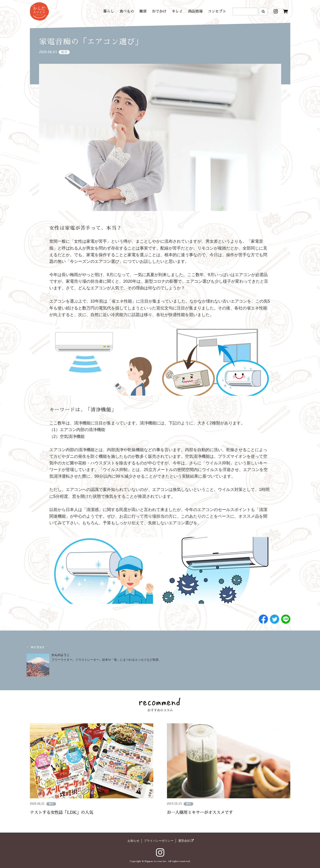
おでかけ (159, 11)
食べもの (127, 11)
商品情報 (195, 11)
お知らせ (133, 841)
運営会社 (186, 841)
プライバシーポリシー (159, 841)
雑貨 (143, 11)
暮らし (109, 11)
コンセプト (217, 11)
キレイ (177, 11)
